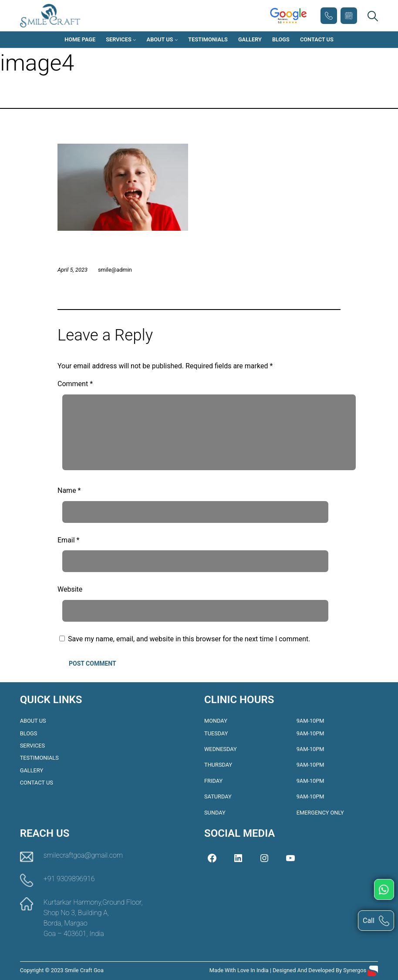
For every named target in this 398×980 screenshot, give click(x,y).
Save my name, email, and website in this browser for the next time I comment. (189, 639)
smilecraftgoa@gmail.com (83, 855)
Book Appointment (349, 16)
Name (69, 490)
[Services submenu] (135, 40)
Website (70, 589)
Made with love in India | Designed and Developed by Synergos (289, 970)
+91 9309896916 (329, 16)
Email (68, 540)
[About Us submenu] (176, 40)
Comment (75, 384)
